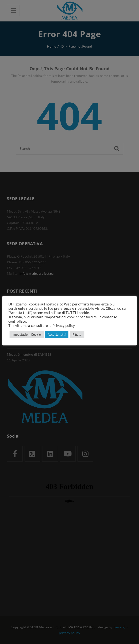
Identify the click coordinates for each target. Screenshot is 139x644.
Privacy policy (64, 326)
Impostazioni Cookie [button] (27, 334)
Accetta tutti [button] (57, 334)
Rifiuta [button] (77, 334)
